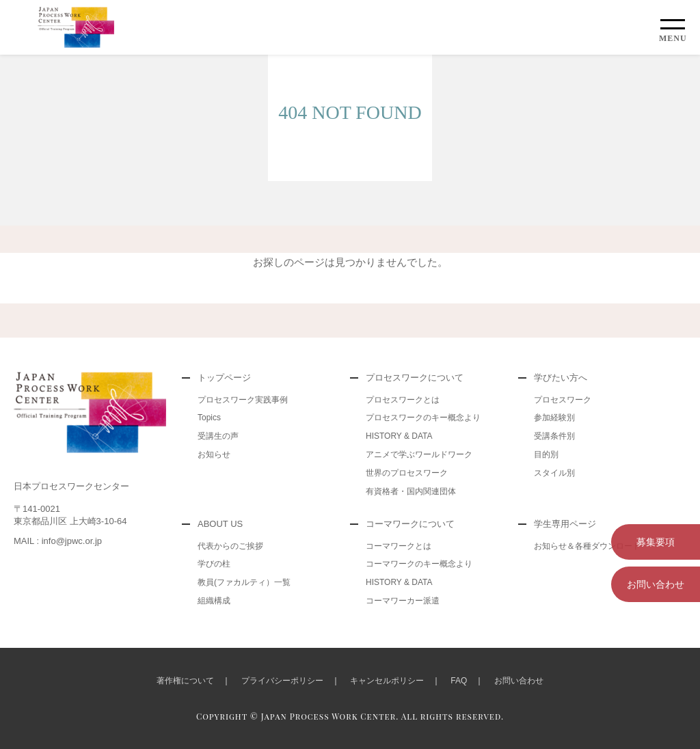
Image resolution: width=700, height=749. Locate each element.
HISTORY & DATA (399, 436)
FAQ (459, 681)
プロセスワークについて (415, 378)
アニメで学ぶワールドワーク (419, 454)
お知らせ (214, 454)
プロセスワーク (563, 400)
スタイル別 (554, 473)
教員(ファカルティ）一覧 (244, 582)
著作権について (185, 681)
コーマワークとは (399, 546)
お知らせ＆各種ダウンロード (587, 546)
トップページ (224, 378)
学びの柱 (214, 564)
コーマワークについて (410, 524)
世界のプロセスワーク (407, 473)
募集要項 (656, 542)
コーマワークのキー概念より (419, 564)
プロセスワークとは (403, 400)
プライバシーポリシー (282, 681)
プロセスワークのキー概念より (423, 418)
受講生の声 (218, 436)
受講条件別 (554, 436)
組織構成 (214, 601)
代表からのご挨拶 (230, 546)
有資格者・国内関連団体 (411, 491)
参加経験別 (554, 418)
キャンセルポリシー (387, 681)
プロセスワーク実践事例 (243, 400)
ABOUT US (220, 524)
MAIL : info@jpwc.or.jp (58, 541)
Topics (209, 418)
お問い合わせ (656, 584)
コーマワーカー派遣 (403, 601)
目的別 (546, 454)
